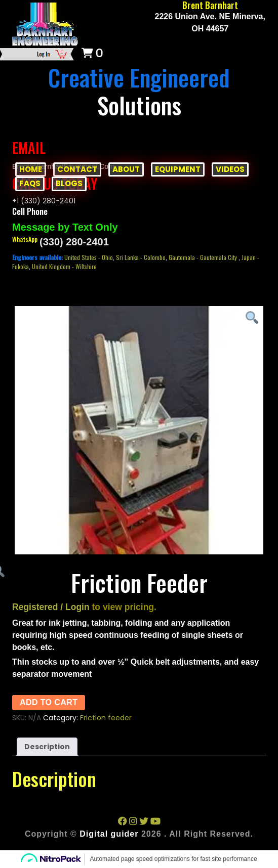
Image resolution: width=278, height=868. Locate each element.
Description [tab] (47, 747)
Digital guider (109, 834)
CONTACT (77, 169)
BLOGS (69, 183)
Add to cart (49, 702)
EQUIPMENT (178, 169)
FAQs (30, 183)
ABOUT (126, 169)
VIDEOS (230, 169)
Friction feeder (106, 718)
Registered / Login (51, 607)
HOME (31, 169)
